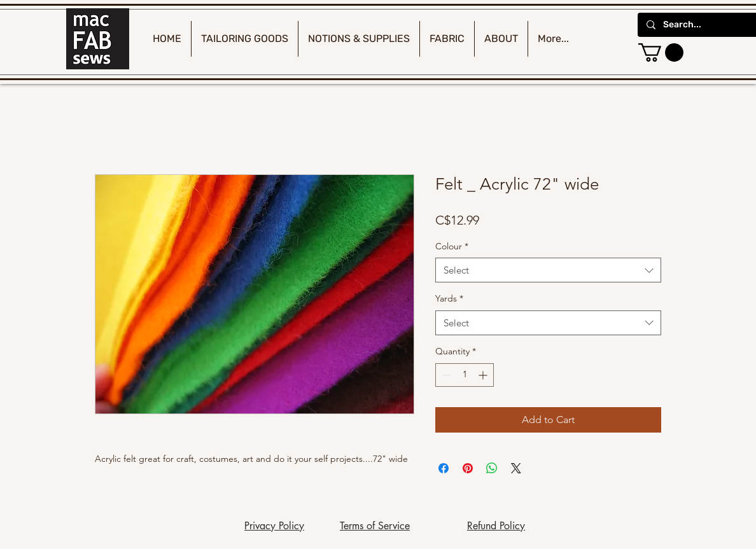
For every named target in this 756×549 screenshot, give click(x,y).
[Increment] (484, 375)
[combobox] (548, 270)
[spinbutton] (465, 375)
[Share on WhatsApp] (492, 468)
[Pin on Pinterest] (468, 468)
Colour (452, 246)
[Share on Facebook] (444, 468)
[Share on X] (516, 468)
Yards (449, 298)
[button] (661, 52)
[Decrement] (445, 375)
